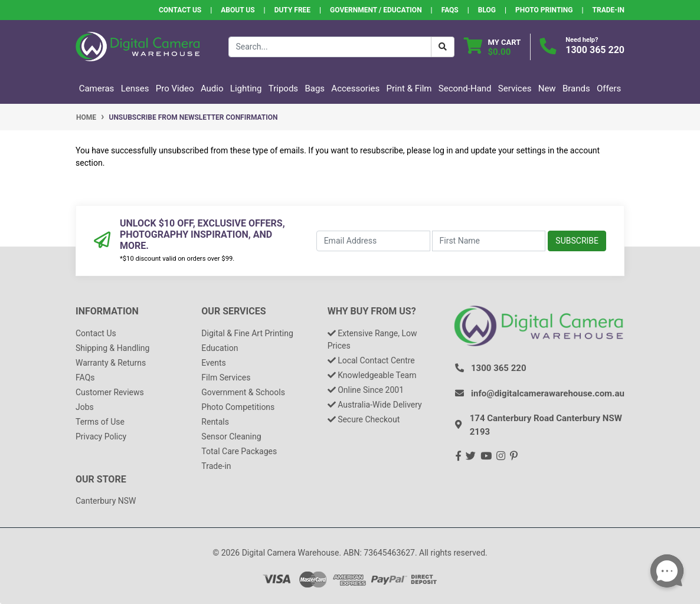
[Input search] (330, 47)
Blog (487, 10)
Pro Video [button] (175, 88)
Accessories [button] (355, 88)
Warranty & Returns (111, 363)
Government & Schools (243, 392)
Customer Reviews (110, 392)
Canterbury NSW (106, 501)
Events (213, 363)
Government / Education (376, 10)
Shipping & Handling (112, 348)
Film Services (226, 377)
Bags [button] (315, 88)
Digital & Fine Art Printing (247, 333)
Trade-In (609, 10)
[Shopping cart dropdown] (493, 47)
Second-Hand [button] (465, 88)
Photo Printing (544, 10)
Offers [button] (609, 88)
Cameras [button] (97, 88)
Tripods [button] (283, 88)
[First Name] (489, 241)
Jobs (85, 407)
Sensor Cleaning (231, 436)
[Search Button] (443, 47)
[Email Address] (373, 241)
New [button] (547, 88)
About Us (238, 10)
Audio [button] (212, 88)
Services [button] (515, 88)
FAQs (450, 10)
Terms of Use (100, 422)
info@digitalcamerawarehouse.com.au (548, 393)
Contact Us (180, 10)
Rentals (215, 422)
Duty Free (292, 10)
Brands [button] (576, 88)
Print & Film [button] (409, 88)
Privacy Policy (101, 436)
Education (220, 348)
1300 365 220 (595, 50)
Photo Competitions (238, 407)
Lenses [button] (135, 88)
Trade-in (216, 466)
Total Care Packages (239, 451)
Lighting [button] (246, 88)
